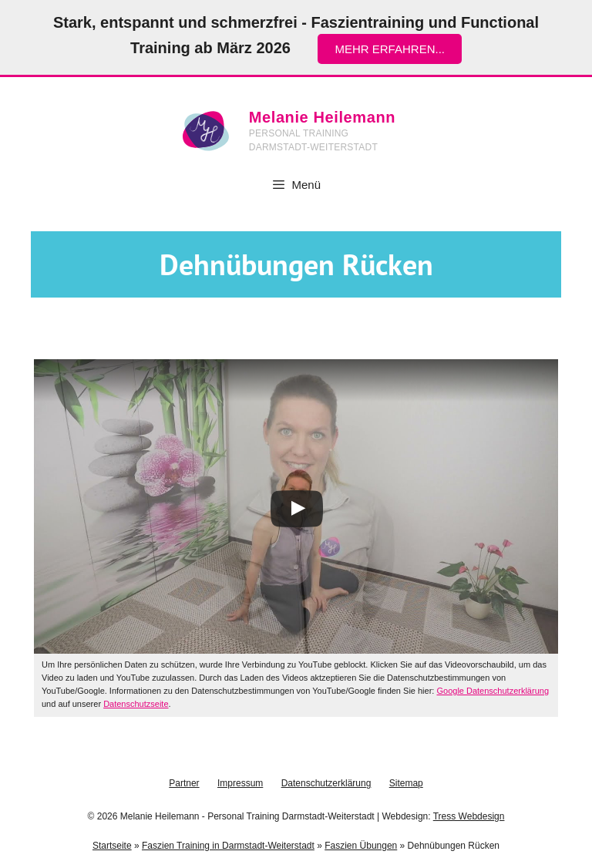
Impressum (240, 783)
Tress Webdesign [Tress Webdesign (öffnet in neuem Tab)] (469, 816)
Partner (184, 783)
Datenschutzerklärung (326, 783)
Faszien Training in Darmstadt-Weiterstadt (228, 846)
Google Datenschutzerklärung (493, 691)
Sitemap (406, 783)
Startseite (112, 846)
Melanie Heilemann (322, 117)
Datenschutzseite (136, 704)
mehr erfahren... (390, 49)
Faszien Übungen (361, 846)
